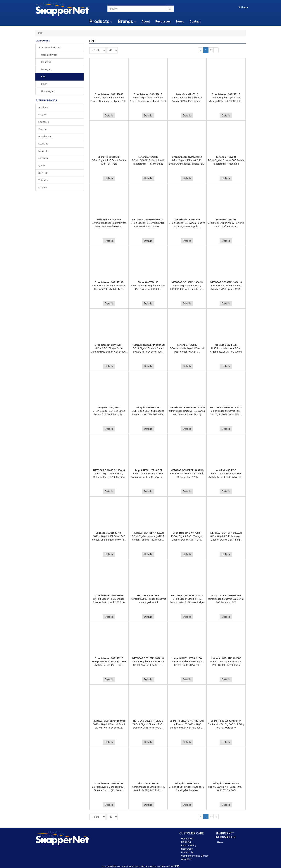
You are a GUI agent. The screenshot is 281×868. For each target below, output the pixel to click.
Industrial (46, 62)
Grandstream (45, 136)
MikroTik (43, 151)
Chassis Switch (49, 55)
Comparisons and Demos (195, 856)
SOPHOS (43, 173)
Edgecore (44, 122)
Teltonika (43, 180)
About (146, 21)
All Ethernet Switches (50, 47)
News (180, 21)
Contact (195, 21)
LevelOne (43, 144)
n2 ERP (176, 866)
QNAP (42, 166)
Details (109, 116)
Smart (44, 84)
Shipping (186, 842)
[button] (243, 7)
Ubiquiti (43, 188)
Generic (42, 129)
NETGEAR (44, 158)
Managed (46, 69)
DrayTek (43, 115)
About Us (186, 859)
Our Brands (187, 839)
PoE (43, 77)
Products (101, 21)
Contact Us (187, 852)
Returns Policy (189, 845)
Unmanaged (48, 91)
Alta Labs (43, 107)
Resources (163, 21)
